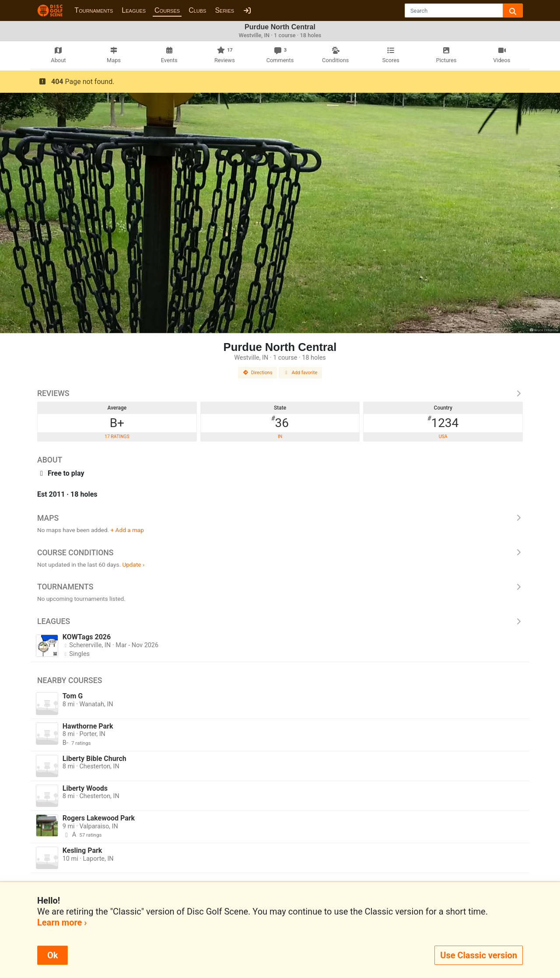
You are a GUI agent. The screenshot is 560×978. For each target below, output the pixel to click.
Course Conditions (280, 553)
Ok (52, 955)
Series (224, 10)
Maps (280, 518)
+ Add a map (127, 530)
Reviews (280, 393)
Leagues (134, 10)
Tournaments (94, 10)
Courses (167, 10)
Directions (258, 373)
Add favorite (301, 373)
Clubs (197, 10)
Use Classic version (479, 955)
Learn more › (62, 922)
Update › (133, 564)
